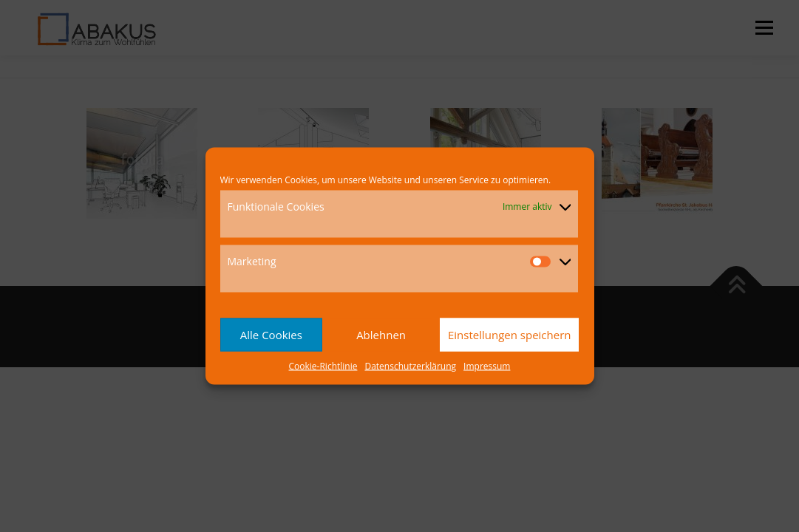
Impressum (487, 365)
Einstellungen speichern (510, 335)
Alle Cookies (271, 335)
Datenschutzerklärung (410, 365)
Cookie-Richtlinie (323, 365)
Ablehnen (381, 335)
